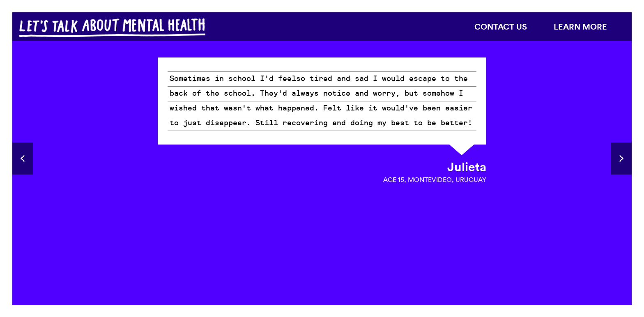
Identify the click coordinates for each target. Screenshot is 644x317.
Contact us (501, 26)
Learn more (580, 26)
